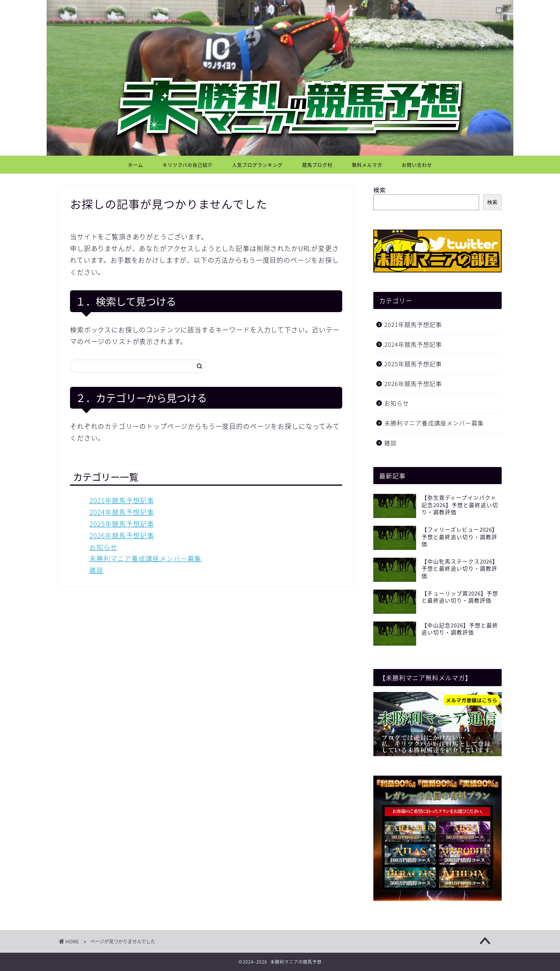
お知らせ (103, 547)
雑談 (96, 570)
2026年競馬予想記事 (122, 536)
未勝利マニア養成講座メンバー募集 (145, 558)
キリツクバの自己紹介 (188, 165)
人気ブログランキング (257, 165)
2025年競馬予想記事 (122, 524)
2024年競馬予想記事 (122, 512)
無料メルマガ (367, 165)
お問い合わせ (417, 165)
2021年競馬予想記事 (122, 500)
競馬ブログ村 (317, 165)
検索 (380, 190)
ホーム (136, 165)
